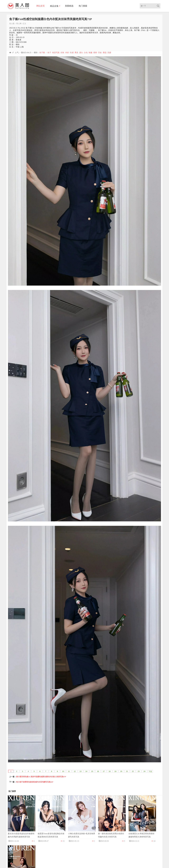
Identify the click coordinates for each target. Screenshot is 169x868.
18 (110, 771)
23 (139, 771)
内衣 (67, 53)
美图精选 (70, 6)
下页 (150, 771)
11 (69, 771)
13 (81, 771)
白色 (86, 53)
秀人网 (19, 24)
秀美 (76, 53)
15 (92, 771)
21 (127, 771)
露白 (81, 53)
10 (63, 771)
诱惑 (105, 53)
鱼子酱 (42, 53)
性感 (72, 53)
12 (75, 771)
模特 (95, 53)
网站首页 (41, 6)
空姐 (100, 53)
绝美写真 (56, 53)
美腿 (109, 53)
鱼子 (49, 53)
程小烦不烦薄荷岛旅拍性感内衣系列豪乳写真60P (35, 782)
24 (144, 771)
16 (98, 771)
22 (133, 771)
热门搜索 (83, 6)
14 (86, 771)
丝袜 (62, 53)
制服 (90, 53)
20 (121, 771)
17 (104, 771)
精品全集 (55, 6)
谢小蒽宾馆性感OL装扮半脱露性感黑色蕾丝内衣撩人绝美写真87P (41, 777)
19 (115, 771)
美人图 (12, 24)
